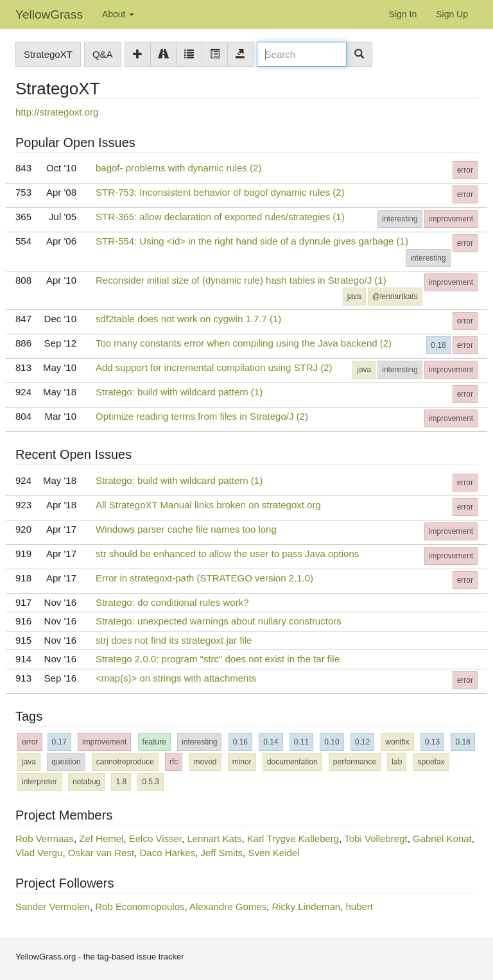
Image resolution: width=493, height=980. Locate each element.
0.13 (432, 742)
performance (355, 762)
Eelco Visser (155, 838)
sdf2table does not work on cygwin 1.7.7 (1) (188, 319)
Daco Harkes (167, 853)
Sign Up (452, 14)
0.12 (362, 742)
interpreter (39, 782)
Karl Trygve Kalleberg (293, 838)
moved (205, 762)
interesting (400, 219)
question (66, 762)
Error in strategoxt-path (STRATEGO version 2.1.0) (204, 578)
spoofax (431, 762)
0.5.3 (151, 782)
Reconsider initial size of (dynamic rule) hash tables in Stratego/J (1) (241, 280)
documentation (292, 762)
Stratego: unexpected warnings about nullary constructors (219, 621)
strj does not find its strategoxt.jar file (174, 640)
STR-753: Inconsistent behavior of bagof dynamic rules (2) (220, 192)
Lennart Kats (214, 838)
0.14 (271, 742)
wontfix (397, 742)
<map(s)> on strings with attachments (176, 678)
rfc (174, 762)
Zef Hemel (101, 838)
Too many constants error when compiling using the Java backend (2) (244, 343)
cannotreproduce (125, 762)
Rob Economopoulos (140, 907)
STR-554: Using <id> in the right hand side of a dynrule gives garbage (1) (252, 241)
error (465, 170)
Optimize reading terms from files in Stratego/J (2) (202, 416)
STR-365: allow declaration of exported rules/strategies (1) (220, 217)
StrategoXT (48, 54)
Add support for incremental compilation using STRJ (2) (214, 367)
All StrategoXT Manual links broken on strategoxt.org (208, 505)
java (354, 297)
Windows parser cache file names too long (186, 529)
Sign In (403, 14)
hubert (360, 907)
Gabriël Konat (442, 838)
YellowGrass (49, 14)
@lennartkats (395, 297)
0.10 (332, 742)
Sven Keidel (273, 853)
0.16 (240, 742)
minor (242, 762)
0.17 (59, 742)
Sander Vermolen (53, 907)
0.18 (438, 345)
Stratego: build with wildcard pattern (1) (179, 392)
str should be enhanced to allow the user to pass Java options (227, 554)
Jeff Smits (222, 853)
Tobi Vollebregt (376, 838)
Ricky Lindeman (306, 907)
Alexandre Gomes (228, 907)
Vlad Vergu (39, 853)
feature (154, 742)
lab (397, 762)
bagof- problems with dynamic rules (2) (178, 168)
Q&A (103, 54)
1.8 (121, 782)
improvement (451, 219)
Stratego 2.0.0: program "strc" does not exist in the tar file (218, 659)
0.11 (301, 742)
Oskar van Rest (101, 853)
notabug (86, 782)
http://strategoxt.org (57, 112)
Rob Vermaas (45, 838)
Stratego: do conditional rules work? (172, 602)
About (118, 14)
